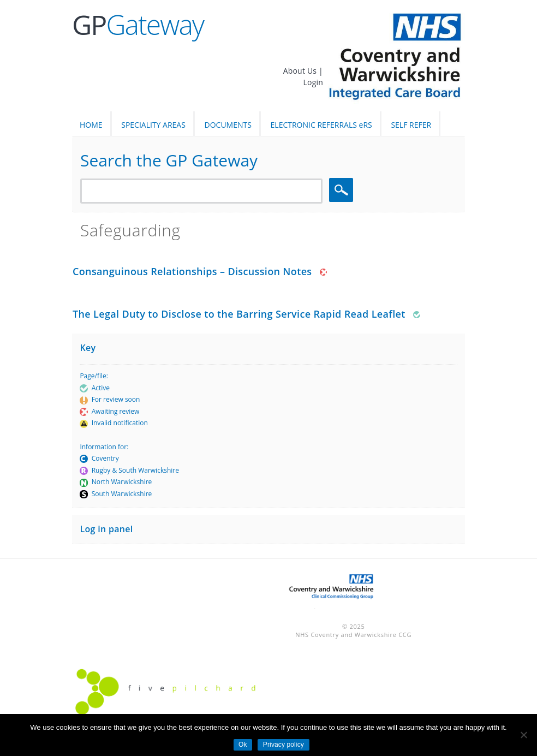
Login (313, 82)
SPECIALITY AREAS (153, 125)
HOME (91, 125)
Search (343, 190)
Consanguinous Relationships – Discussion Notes (192, 271)
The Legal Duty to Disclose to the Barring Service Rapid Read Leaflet (239, 314)
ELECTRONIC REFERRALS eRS (321, 125)
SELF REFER (411, 125)
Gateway (138, 25)
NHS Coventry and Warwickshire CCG (353, 635)
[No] (523, 735)
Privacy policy (284, 745)
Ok (243, 745)
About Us (301, 71)
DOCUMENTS (228, 125)
